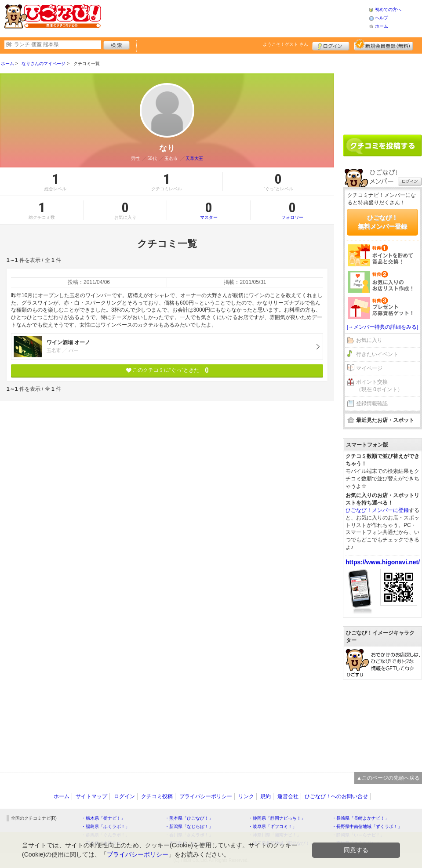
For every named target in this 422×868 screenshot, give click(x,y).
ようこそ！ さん (286, 44)
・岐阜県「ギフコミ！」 (273, 826)
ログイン (331, 45)
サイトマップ (91, 796)
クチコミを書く (382, 145)
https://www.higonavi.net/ (383, 562)
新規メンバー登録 (384, 45)
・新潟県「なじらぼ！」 (189, 826)
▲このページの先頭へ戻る (388, 778)
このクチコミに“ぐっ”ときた (167, 370)
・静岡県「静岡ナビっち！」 (277, 818)
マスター (209, 210)
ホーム (382, 26)
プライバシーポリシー (206, 796)
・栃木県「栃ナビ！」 (103, 818)
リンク (246, 796)
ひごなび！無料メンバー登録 (382, 222)
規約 (266, 796)
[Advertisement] (382, 91)
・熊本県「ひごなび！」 (189, 818)
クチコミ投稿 (157, 796)
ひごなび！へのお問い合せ (336, 796)
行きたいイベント (377, 354)
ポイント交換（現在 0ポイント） (379, 386)
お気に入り (369, 340)
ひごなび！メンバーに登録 (377, 510)
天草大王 (194, 158)
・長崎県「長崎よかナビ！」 (360, 818)
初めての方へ (388, 9)
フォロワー (292, 210)
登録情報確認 (372, 403)
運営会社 (288, 796)
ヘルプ (382, 18)
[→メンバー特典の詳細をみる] (383, 327)
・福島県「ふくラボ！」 (105, 826)
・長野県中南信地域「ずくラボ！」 (367, 826)
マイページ (369, 368)
